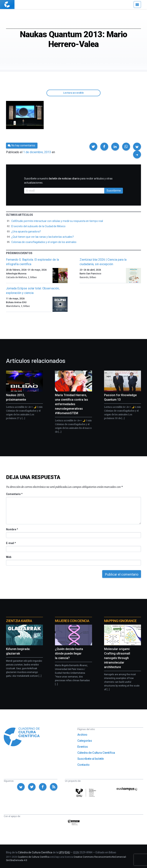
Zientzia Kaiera (19, 621)
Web (9, 557)
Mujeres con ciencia (72, 621)
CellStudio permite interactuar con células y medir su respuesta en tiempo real (57, 221)
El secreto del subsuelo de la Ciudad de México (38, 226)
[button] (93, 147)
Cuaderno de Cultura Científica (34, 857)
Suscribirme (114, 191)
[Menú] (137, 5)
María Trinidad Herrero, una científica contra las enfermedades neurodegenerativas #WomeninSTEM (72, 404)
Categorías (85, 741)
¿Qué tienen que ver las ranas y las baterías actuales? (43, 237)
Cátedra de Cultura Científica (96, 753)
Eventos (83, 747)
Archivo (82, 735)
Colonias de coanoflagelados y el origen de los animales (44, 242)
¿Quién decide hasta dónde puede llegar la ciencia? (69, 653)
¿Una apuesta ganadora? (26, 232)
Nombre (12, 529)
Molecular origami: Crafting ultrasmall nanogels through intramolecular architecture (117, 658)
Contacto (83, 765)
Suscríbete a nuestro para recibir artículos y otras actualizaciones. (68, 181)
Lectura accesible (73, 93)
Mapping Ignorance (120, 621)
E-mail (11, 543)
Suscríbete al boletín (91, 759)
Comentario (14, 494)
